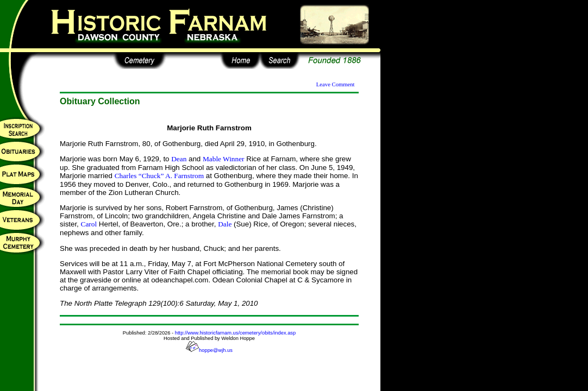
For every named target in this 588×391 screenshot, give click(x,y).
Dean (179, 159)
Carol (89, 224)
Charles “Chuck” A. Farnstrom (159, 176)
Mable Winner (224, 159)
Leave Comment (336, 84)
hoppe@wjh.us (209, 350)
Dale (225, 224)
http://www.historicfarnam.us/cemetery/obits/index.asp (235, 333)
